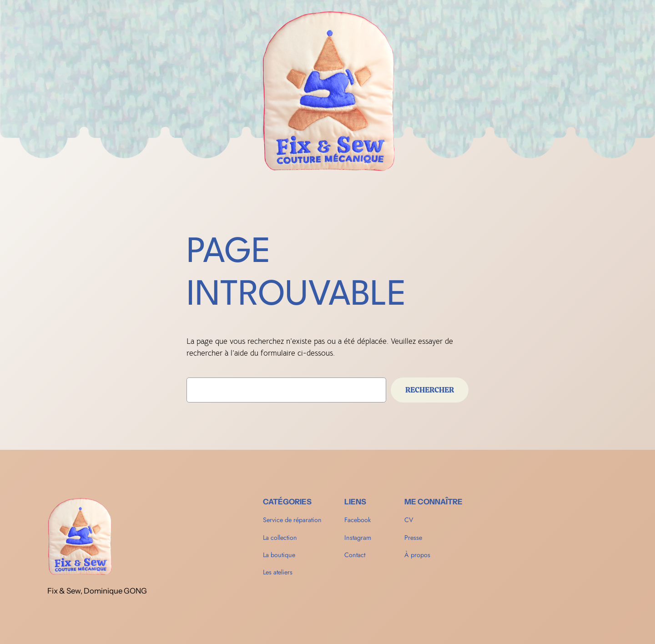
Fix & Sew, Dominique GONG (97, 591)
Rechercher (430, 390)
